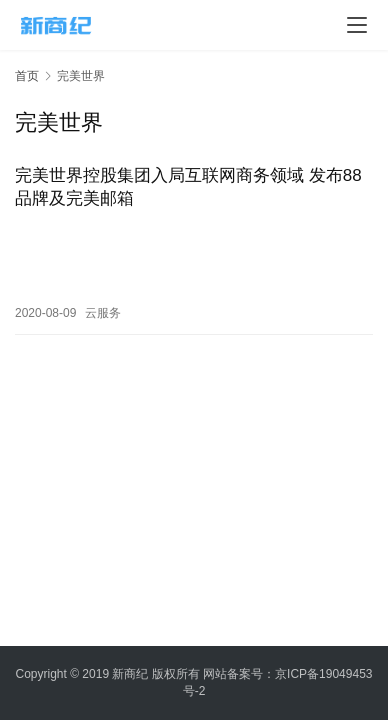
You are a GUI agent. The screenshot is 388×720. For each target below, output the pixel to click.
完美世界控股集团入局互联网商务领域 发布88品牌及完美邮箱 (188, 187)
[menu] (357, 25)
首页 (27, 76)
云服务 (103, 313)
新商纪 (130, 674)
